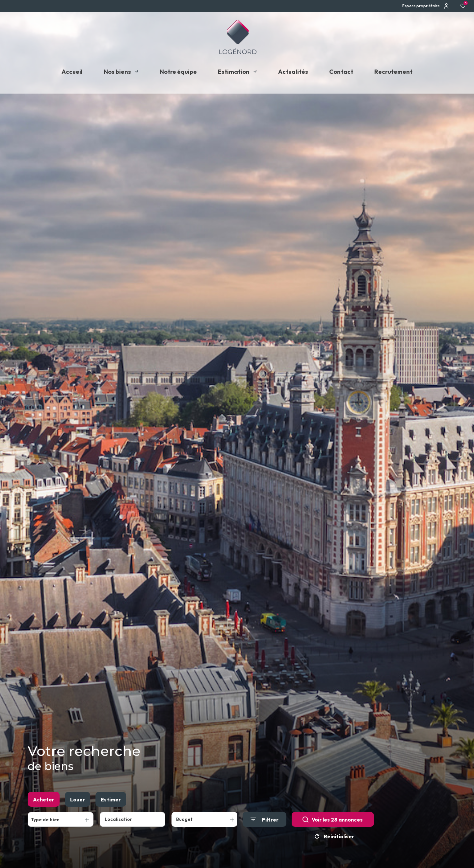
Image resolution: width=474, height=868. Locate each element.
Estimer (111, 802)
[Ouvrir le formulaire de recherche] (264, 822)
